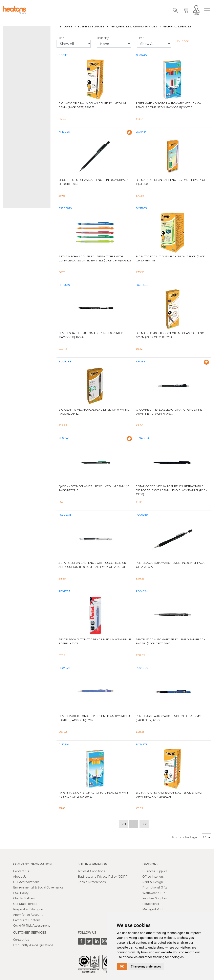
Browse (66, 27)
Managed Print (153, 909)
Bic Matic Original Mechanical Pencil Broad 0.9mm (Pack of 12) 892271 (169, 795)
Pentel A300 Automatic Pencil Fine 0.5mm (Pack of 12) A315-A (170, 565)
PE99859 (64, 285)
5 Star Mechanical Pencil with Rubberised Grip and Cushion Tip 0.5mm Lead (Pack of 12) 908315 (93, 565)
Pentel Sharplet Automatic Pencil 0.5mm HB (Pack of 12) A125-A (91, 335)
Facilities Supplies (155, 898)
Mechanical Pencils (177, 27)
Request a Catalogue (28, 909)
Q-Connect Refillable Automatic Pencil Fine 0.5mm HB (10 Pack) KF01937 (169, 412)
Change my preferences (146, 966)
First (123, 824)
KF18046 (64, 132)
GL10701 (64, 744)
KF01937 (141, 362)
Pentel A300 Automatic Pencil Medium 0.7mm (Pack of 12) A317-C (169, 718)
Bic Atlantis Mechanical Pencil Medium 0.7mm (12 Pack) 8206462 (94, 412)
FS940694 (143, 438)
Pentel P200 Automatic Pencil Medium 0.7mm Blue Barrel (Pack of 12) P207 (95, 718)
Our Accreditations (26, 882)
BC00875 (142, 285)
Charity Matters (24, 898)
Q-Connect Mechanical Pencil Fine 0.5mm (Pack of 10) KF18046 (93, 182)
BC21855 (141, 208)
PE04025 (64, 668)
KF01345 (64, 438)
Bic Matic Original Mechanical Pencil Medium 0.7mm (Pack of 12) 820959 (92, 105)
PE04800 (142, 668)
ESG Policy (21, 893)
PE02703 (64, 591)
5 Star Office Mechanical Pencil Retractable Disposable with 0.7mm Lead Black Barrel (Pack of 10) (172, 490)
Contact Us (21, 871)
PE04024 (142, 591)
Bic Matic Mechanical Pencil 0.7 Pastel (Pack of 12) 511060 (171, 182)
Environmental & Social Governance (38, 887)
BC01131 (63, 55)
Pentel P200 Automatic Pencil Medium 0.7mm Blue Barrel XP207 (95, 641)
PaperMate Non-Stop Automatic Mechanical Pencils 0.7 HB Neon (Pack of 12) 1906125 (169, 105)
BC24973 (142, 744)
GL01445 (141, 55)
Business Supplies (91, 27)
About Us (20, 877)
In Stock (183, 41)
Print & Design (153, 882)
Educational (151, 904)
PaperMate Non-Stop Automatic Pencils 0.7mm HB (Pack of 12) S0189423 (93, 795)
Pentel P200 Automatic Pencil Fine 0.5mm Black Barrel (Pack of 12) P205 (171, 641)
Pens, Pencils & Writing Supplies (133, 27)
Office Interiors (153, 877)
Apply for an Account (28, 915)
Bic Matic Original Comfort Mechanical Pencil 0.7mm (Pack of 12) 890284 (171, 335)
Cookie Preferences (92, 882)
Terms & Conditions (91, 871)
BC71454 (141, 132)
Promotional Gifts (155, 887)
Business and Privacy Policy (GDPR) (103, 877)
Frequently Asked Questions (33, 945)
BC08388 (65, 362)
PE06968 (142, 515)
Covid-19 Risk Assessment (31, 926)
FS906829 (65, 208)
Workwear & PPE (155, 893)
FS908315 (65, 515)
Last (144, 824)
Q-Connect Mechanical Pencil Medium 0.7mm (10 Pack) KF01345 (94, 488)
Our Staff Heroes (25, 904)
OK (122, 966)
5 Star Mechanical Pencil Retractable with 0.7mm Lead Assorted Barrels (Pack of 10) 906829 (95, 258)
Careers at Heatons (27, 920)
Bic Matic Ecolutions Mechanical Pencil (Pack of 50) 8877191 (170, 258)
